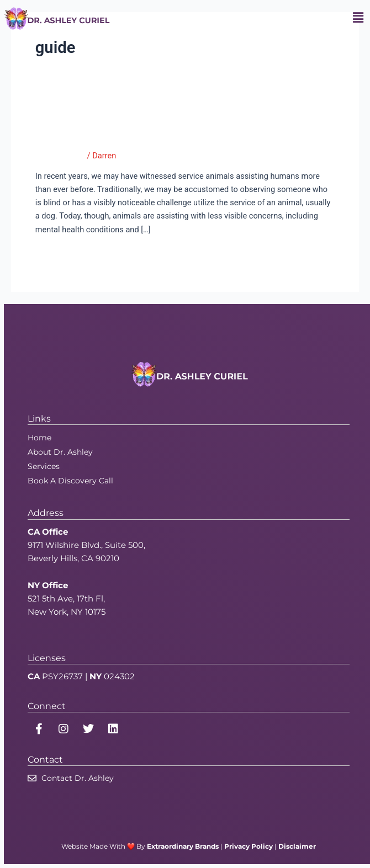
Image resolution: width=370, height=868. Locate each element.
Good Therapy (60, 156)
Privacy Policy (249, 846)
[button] (358, 18)
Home (39, 438)
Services (44, 466)
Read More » (58, 254)
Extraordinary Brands (183, 846)
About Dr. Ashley (60, 452)
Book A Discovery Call (70, 481)
